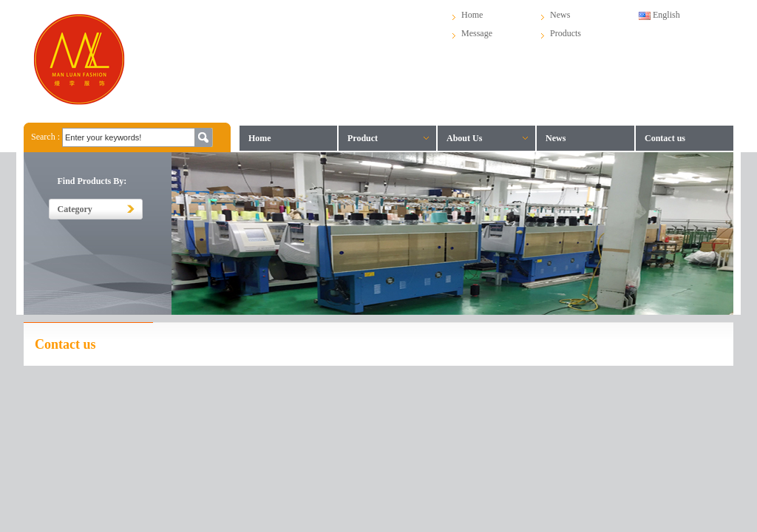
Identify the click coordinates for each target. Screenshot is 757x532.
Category (75, 209)
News (560, 15)
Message (477, 33)
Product (363, 138)
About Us (464, 138)
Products (566, 33)
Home (472, 15)
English (659, 15)
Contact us (665, 138)
